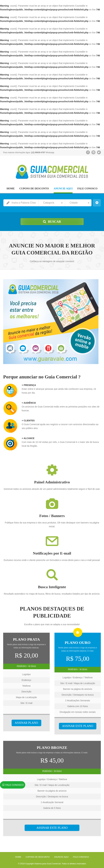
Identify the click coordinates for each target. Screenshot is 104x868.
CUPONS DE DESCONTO (34, 188)
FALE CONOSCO (87, 188)
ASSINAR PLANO (26, 723)
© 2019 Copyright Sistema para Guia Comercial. (40, 863)
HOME (11, 188)
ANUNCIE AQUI (63, 188)
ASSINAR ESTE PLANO (78, 726)
